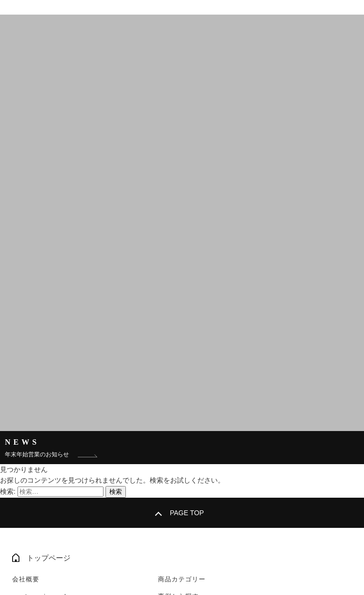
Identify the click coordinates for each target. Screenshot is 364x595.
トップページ (49, 558)
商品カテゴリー (182, 579)
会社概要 (26, 579)
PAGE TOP (187, 513)
